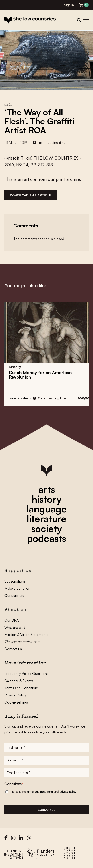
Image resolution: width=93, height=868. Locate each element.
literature (46, 519)
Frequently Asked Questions (26, 674)
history (46, 499)
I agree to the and (43, 792)
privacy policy (68, 792)
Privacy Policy (15, 695)
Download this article (30, 195)
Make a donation (17, 588)
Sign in (69, 5)
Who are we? (15, 627)
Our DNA (12, 620)
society (46, 529)
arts (47, 489)
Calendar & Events (19, 681)
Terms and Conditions (22, 688)
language (46, 509)
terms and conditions (40, 792)
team (22, 642)
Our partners (14, 595)
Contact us (13, 649)
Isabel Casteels (20, 398)
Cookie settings (17, 702)
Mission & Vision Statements (26, 635)
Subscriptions (15, 581)
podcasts (46, 538)
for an (40, 375)
